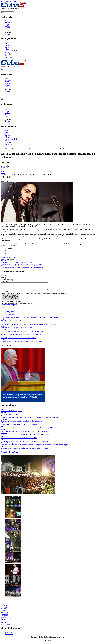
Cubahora (4, 622)
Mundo (7, 46)
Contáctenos (8, 57)
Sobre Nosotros (9, 634)
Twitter (7, 24)
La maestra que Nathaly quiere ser (11, 416)
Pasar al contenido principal (9, 2)
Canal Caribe (5, 609)
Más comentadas (10, 316)
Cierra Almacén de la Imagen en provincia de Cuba (16, 263)
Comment (4, 282)
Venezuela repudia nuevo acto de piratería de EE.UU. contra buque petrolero (24, 433)
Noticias (8, 149)
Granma (3, 619)
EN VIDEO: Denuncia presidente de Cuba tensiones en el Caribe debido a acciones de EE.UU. (29, 419)
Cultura (7, 49)
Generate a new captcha (9, 306)
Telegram (7, 28)
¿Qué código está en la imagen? (12, 303)
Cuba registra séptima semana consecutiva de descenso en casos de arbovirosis (25, 443)
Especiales (8, 54)
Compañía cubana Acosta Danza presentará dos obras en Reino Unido (22, 268)
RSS (6, 29)
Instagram (8, 23)
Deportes (7, 47)
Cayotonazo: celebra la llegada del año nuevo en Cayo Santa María (21, 266)
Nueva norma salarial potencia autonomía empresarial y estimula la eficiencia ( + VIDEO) (28, 429)
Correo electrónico (7, 280)
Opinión (7, 52)
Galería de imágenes (11, 453)
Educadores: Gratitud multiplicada (11, 412)
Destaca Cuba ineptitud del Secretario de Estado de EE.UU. (19, 439)
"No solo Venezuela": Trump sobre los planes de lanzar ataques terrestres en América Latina (29, 326)
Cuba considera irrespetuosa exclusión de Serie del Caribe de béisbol (22, 422)
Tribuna (3, 612)
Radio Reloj (4, 614)
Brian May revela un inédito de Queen (12, 261)
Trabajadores (5, 617)
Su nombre (4, 276)
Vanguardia (4, 615)
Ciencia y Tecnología (11, 51)
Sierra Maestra (5, 626)
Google (14, 258)
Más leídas (8, 314)
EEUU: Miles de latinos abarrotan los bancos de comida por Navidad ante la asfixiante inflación (30, 319)
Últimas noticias (9, 312)
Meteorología (5, 607)
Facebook (7, 26)
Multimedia (8, 56)
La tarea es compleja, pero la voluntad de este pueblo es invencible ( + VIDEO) (25, 449)
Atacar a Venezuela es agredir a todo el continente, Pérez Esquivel (21, 336)
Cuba (6, 44)
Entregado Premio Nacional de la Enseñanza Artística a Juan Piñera (21, 264)
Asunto (3, 278)
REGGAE (4, 171)
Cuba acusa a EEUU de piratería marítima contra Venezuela (19, 426)
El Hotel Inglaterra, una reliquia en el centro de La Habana (18, 339)
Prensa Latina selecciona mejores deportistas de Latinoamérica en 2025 (22, 333)
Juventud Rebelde (6, 620)
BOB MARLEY (6, 168)
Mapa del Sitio (9, 635)
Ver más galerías (6, 601)
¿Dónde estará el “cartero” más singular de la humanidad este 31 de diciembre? (25, 436)
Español (8, 34)
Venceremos (4, 624)
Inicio (6, 42)
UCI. (54, 642)
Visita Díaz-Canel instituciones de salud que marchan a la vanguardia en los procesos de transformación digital (34, 446)
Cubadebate (4, 610)
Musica (3, 169)
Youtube (7, 21)
